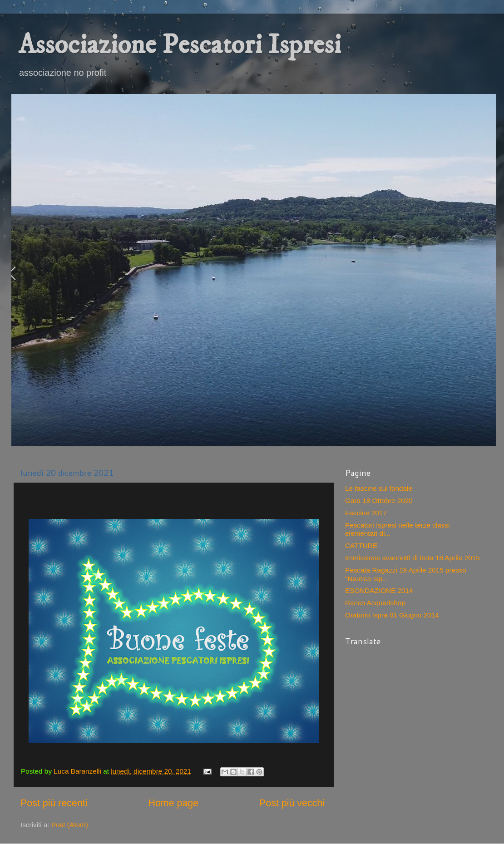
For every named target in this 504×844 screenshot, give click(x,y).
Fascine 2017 (366, 513)
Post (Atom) (70, 825)
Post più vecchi (292, 803)
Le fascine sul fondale (379, 488)
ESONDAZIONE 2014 (379, 590)
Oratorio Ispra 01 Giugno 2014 (392, 615)
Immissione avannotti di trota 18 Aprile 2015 (413, 558)
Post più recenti (54, 803)
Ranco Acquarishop (375, 603)
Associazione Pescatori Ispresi (180, 45)
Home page (173, 803)
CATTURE (361, 545)
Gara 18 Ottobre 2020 (379, 501)
